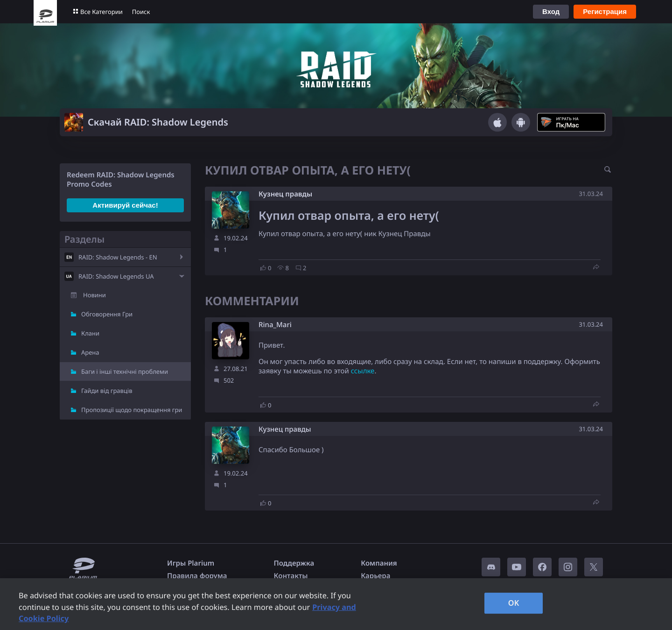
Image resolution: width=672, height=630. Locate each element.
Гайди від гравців (107, 391)
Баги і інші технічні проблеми (125, 371)
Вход (551, 11)
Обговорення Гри (107, 314)
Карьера (375, 576)
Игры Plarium (191, 563)
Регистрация (605, 11)
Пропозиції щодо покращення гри (132, 410)
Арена (90, 352)
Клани (90, 333)
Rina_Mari (275, 325)
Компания (379, 563)
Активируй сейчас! (125, 205)
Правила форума (197, 576)
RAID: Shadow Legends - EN (118, 257)
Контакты (291, 576)
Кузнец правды (285, 194)
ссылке (363, 371)
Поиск (141, 12)
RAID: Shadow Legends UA (116, 276)
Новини (94, 295)
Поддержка (294, 563)
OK (514, 603)
